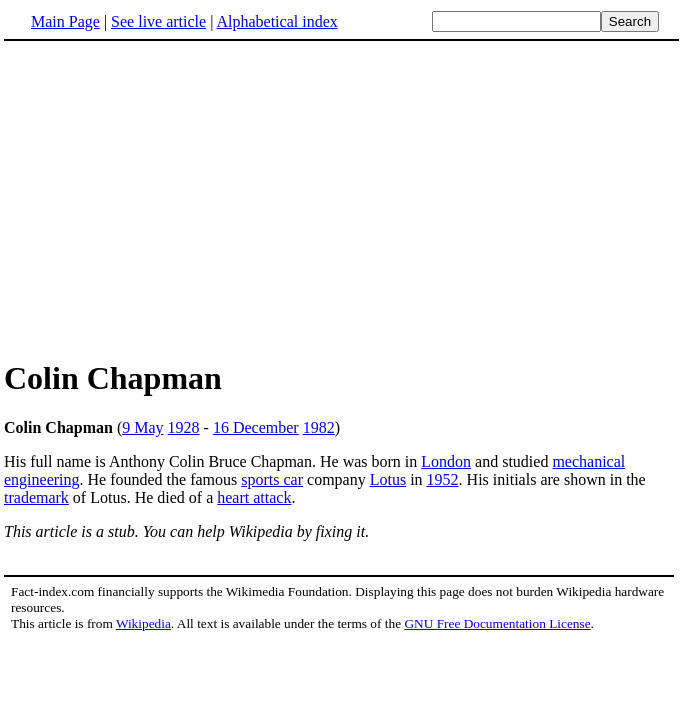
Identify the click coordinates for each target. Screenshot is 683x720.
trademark (36, 497)
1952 (443, 479)
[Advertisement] (172, 199)
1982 (319, 427)
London (446, 461)
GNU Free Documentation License (497, 623)
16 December (256, 427)
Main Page (65, 21)
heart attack (254, 497)
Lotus (388, 479)
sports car (272, 479)
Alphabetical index (276, 21)
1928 (184, 427)
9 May (142, 427)
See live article (158, 21)
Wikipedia (143, 623)
